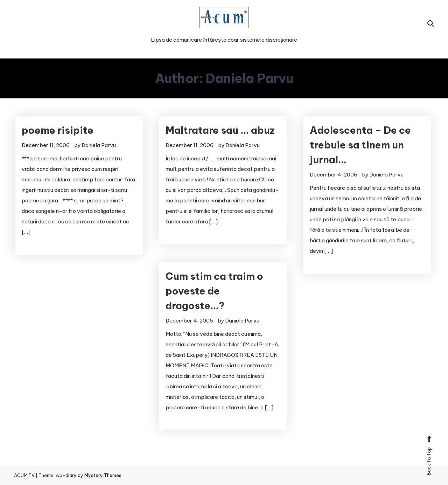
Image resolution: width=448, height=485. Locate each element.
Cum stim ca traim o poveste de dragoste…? (214, 291)
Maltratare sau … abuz (220, 130)
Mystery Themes (103, 475)
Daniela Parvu (99, 145)
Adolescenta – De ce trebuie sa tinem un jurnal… (360, 145)
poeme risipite (58, 130)
